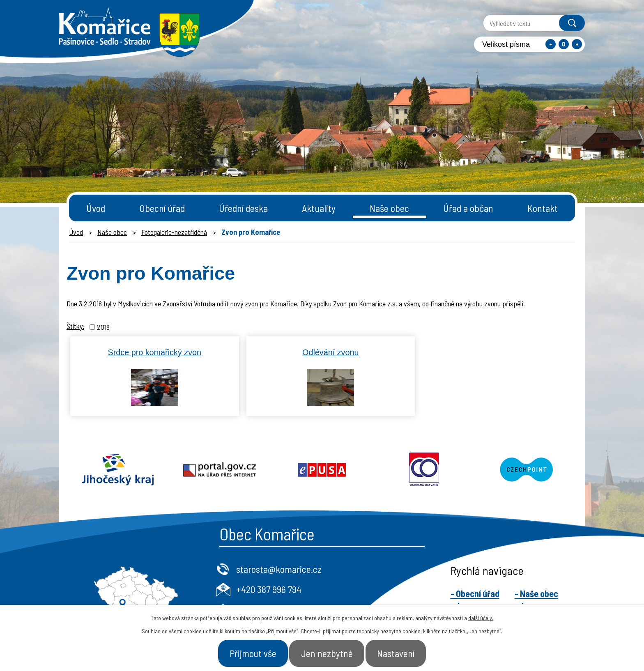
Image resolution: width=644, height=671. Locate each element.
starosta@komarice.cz (279, 569)
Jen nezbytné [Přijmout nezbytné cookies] (328, 652)
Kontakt (543, 208)
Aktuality (319, 208)
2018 (103, 327)
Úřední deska (243, 208)
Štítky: (75, 326)
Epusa (322, 470)
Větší (577, 44)
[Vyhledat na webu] (516, 23)
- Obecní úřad (475, 593)
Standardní (564, 44)
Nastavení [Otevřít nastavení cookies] (402, 652)
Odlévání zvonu (330, 352)
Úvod (96, 208)
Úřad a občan (468, 208)
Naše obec (389, 208)
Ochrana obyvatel (424, 470)
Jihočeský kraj (118, 470)
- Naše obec (536, 593)
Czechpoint (526, 470)
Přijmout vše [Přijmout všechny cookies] (247, 652)
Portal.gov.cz (220, 470)
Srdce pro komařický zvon (154, 352)
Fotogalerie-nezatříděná (174, 232)
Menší (551, 44)
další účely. (481, 616)
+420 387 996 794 (269, 589)
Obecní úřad (162, 208)
